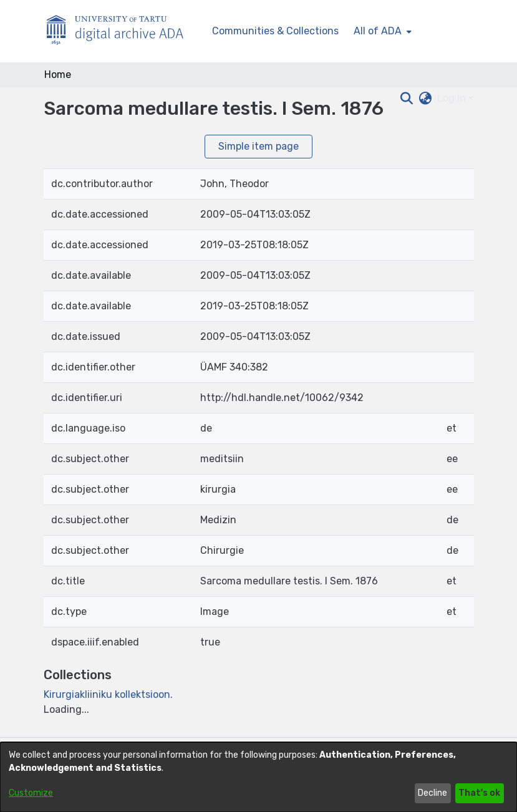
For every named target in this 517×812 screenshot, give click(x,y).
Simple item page (258, 146)
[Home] (122, 31)
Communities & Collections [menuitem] (275, 31)
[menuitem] (381, 31)
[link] (108, 694)
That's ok (479, 793)
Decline (432, 793)
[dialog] (258, 777)
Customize (31, 793)
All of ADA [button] (378, 31)
